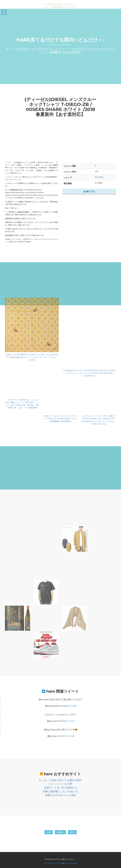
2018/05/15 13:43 (66, 736)
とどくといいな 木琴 (61, 784)
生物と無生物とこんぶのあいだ (61, 791)
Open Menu (4, 13)
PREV (49, 832)
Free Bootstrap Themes (53, 863)
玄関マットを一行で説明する (60, 788)
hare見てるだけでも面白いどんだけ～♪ (61, 40)
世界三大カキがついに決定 (60, 795)
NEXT (72, 832)
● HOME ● (60, 832)
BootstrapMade (71, 863)
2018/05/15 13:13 (66, 721)
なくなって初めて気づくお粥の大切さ (61, 780)
